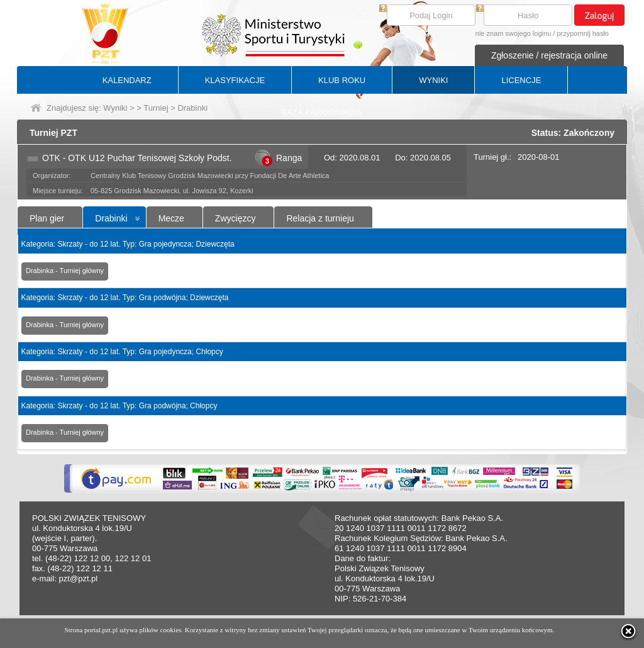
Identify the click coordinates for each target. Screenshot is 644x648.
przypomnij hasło (583, 33)
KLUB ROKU (342, 80)
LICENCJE (521, 80)
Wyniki (115, 108)
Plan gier (47, 218)
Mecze (171, 218)
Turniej (156, 108)
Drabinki (111, 218)
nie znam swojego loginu (513, 33)
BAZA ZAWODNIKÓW (322, 112)
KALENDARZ (127, 80)
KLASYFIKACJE (235, 80)
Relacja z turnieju (320, 218)
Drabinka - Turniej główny (65, 271)
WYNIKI (433, 80)
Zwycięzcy (236, 218)
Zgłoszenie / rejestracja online (549, 55)
